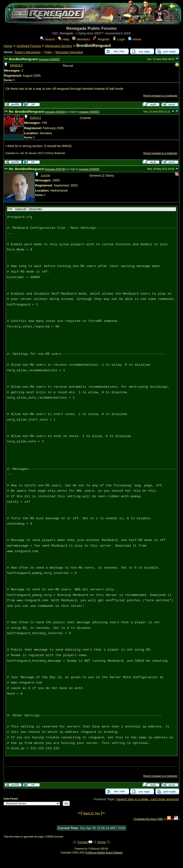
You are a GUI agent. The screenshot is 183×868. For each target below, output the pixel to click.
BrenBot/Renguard (23, 59)
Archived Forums (29, 46)
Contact (83, 842)
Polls (48, 52)
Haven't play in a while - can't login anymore (148, 799)
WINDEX (16, 65)
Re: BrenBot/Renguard (26, 112)
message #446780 (55, 169)
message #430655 (49, 59)
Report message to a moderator (160, 96)
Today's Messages (27, 52)
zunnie (45, 175)
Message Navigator (69, 52)
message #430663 (55, 112)
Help (63, 39)
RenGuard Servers (59, 46)
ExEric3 (35, 118)
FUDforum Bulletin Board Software (104, 852)
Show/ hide (35, 209)
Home (135, 39)
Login (119, 39)
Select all (21, 209)
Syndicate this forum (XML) (149, 819)
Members (81, 39)
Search (48, 39)
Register (101, 39)
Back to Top (91, 813)
